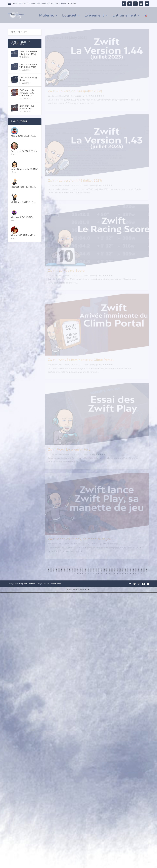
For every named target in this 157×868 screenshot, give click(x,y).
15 (88, 572)
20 (101, 572)
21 (104, 572)
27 (120, 572)
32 (133, 572)
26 (117, 572)
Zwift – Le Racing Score (66, 275)
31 (130, 572)
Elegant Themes (27, 584)
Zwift (85, 101)
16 (91, 572)
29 (125, 572)
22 (107, 572)
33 (136, 572)
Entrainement (124, 16)
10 (75, 572)
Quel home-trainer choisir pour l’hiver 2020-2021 (52, 4)
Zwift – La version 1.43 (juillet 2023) (75, 185)
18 (96, 572)
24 (112, 572)
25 (115, 572)
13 (83, 572)
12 (80, 572)
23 (109, 572)
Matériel (46, 16)
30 (128, 572)
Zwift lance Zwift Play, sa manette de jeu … (81, 544)
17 (94, 572)
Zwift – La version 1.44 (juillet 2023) (75, 96)
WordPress (56, 584)
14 (85, 572)
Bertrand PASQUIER (60, 101)
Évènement (94, 16)
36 (144, 572)
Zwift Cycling (90, 190)
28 (123, 572)
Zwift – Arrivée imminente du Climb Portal (81, 364)
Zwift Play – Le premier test (69, 454)
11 (77, 572)
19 (99, 572)
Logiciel (69, 16)
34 (139, 572)
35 (141, 572)
